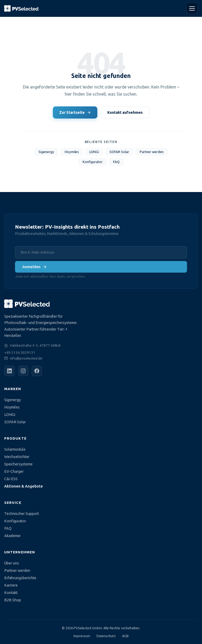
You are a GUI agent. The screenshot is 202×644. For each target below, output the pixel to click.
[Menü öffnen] (192, 8)
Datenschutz (106, 636)
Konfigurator (93, 162)
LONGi (94, 152)
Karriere (11, 585)
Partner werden (152, 152)
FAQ (116, 162)
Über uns (12, 563)
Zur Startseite (75, 112)
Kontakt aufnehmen (125, 112)
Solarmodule (15, 449)
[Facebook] (37, 371)
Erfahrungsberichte (20, 578)
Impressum (82, 636)
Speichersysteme (18, 464)
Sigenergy (46, 152)
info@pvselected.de (26, 358)
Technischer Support (22, 514)
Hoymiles (72, 152)
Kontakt (11, 593)
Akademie (12, 536)
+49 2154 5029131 (20, 352)
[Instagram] (23, 371)
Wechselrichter (17, 457)
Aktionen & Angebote (24, 486)
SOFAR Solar (119, 152)
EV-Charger (14, 471)
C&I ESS (11, 479)
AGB (125, 636)
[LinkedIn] (9, 371)
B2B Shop (13, 600)
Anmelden (35, 267)
